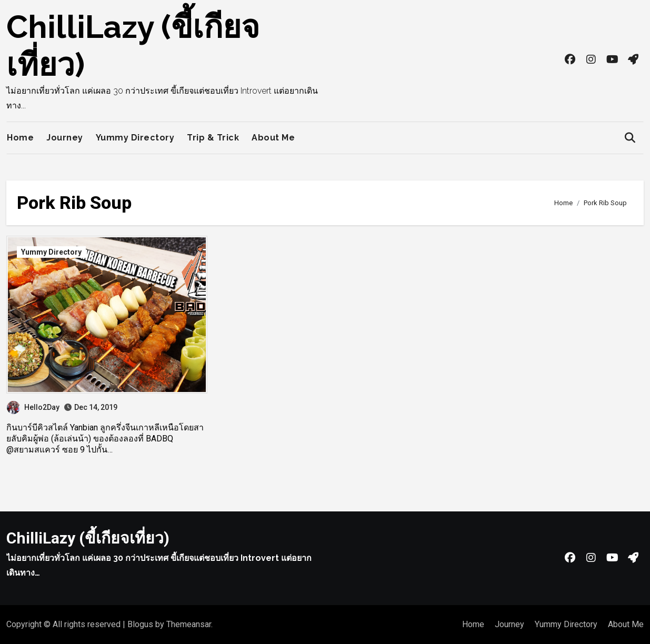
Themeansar (189, 624)
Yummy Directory (135, 138)
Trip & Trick (213, 138)
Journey (65, 138)
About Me (273, 138)
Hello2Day (33, 407)
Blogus (140, 624)
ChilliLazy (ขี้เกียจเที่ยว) (88, 538)
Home (20, 138)
